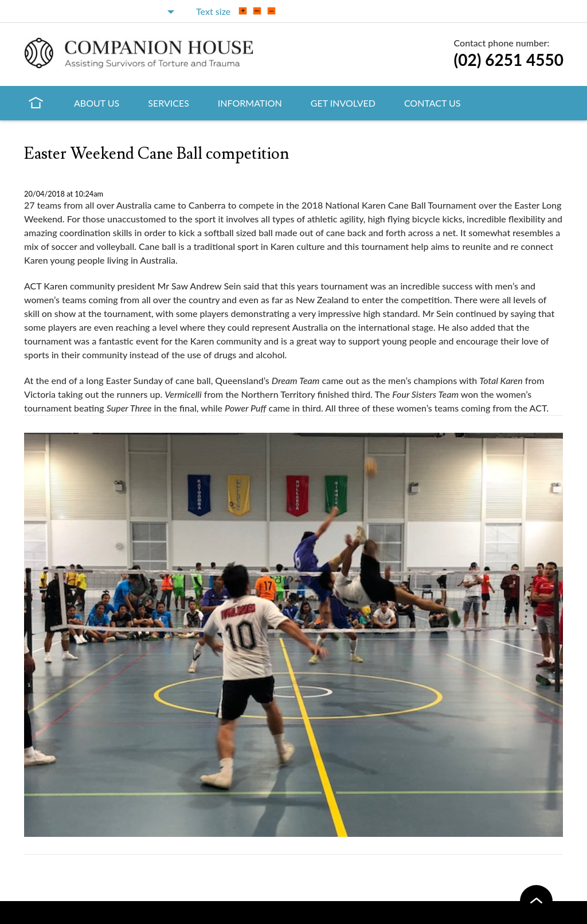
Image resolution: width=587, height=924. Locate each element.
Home (36, 102)
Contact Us (433, 103)
